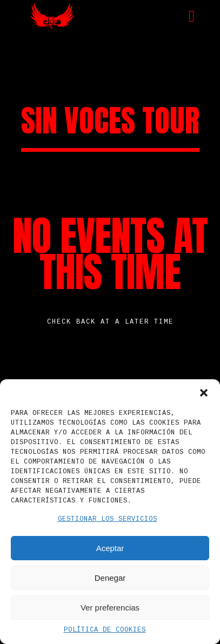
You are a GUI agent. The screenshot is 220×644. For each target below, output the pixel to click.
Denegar (110, 578)
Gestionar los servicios (108, 519)
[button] (204, 393)
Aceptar (110, 548)
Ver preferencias (110, 608)
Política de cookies (105, 630)
